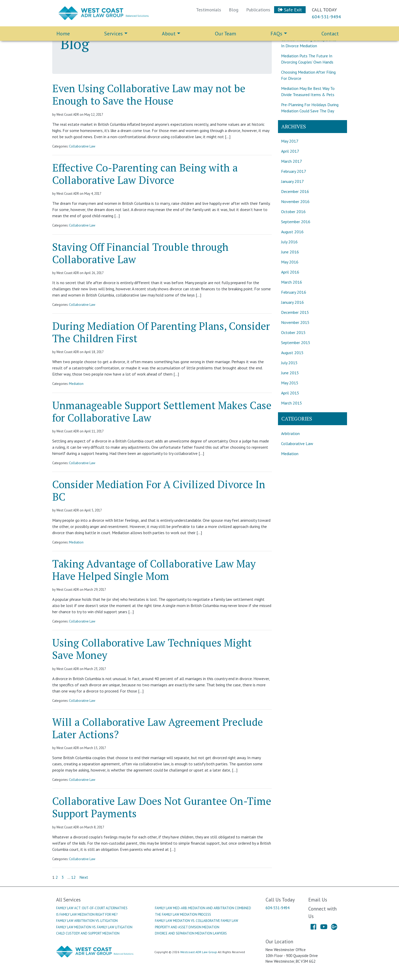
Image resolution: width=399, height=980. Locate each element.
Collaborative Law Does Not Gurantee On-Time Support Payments (162, 807)
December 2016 (295, 191)
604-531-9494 (326, 17)
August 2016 (292, 232)
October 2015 (293, 332)
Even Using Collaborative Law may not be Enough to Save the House (149, 94)
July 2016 (289, 242)
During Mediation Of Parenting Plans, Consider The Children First (161, 332)
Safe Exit (290, 10)
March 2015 (292, 403)
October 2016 (293, 212)
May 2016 (290, 262)
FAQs (276, 34)
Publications (258, 10)
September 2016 (296, 222)
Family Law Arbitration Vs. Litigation (87, 921)
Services (114, 34)
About (169, 34)
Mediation (76, 384)
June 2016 (290, 252)
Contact (330, 34)
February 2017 (294, 171)
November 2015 (295, 322)
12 (73, 877)
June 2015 (290, 373)
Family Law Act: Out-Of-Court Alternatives (92, 908)
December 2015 (295, 312)
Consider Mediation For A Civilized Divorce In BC (159, 490)
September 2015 (296, 343)
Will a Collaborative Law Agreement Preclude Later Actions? (158, 728)
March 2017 (292, 161)
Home (63, 34)
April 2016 (290, 272)
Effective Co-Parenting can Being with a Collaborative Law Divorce (145, 174)
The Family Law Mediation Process (183, 915)
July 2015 (289, 363)
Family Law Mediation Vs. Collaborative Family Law (197, 921)
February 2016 (294, 292)
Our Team (225, 34)
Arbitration (290, 433)
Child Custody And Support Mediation (88, 933)
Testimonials (209, 10)
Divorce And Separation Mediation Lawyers (191, 933)
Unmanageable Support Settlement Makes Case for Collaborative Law (162, 411)
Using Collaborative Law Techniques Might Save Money (152, 649)
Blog (234, 10)
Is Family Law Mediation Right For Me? (87, 915)
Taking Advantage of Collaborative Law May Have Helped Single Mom (154, 570)
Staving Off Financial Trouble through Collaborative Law (140, 253)
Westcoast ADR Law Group (199, 952)
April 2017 (290, 151)
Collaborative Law (82, 146)
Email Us (318, 900)
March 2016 (292, 282)
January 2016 (292, 302)
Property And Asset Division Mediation (187, 927)
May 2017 (290, 141)
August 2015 (292, 353)
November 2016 (295, 201)
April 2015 (290, 393)
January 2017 (292, 181)
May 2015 (290, 383)
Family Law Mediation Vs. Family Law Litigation (94, 927)
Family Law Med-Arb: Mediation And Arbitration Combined (203, 908)
